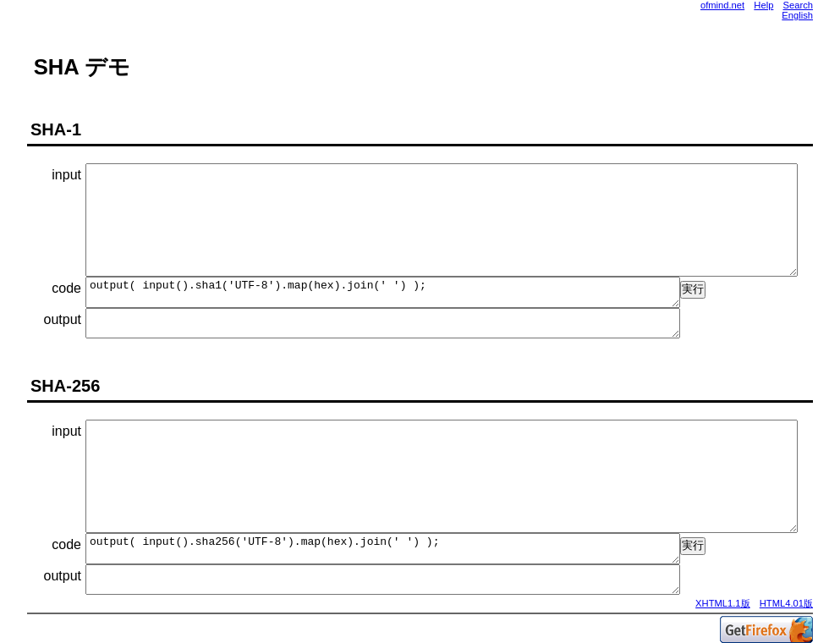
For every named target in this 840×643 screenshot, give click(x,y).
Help (763, 5)
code (66, 288)
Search (798, 5)
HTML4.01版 (786, 603)
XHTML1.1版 (722, 603)
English (797, 15)
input (66, 175)
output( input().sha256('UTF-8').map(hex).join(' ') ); (383, 549)
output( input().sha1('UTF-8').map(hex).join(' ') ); (383, 292)
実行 (693, 289)
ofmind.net (722, 5)
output (63, 319)
